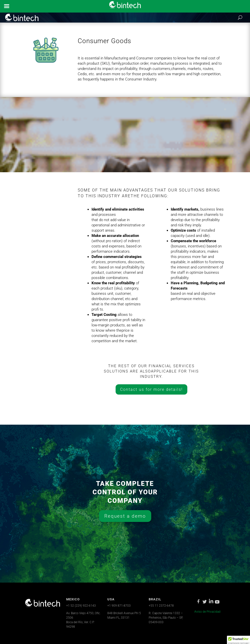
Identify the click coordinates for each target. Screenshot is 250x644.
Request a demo (125, 516)
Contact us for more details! (151, 389)
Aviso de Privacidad (207, 612)
